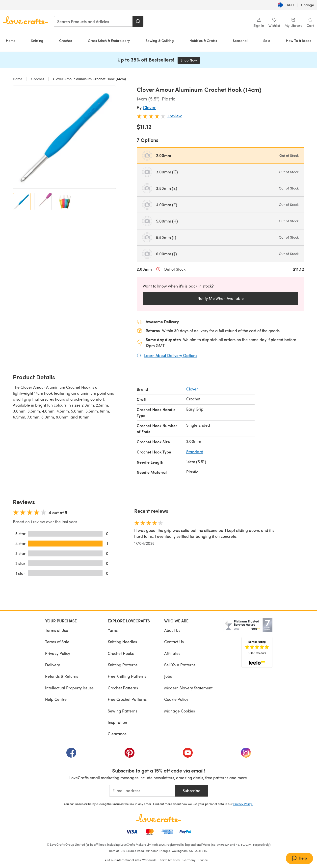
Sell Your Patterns (180, 665)
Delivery (53, 665)
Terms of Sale (57, 642)
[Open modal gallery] (64, 137)
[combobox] (93, 21)
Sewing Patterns (122, 711)
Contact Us (174, 642)
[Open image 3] (65, 202)
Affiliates (172, 653)
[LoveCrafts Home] (158, 818)
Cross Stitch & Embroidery (109, 41)
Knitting (37, 41)
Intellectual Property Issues (69, 688)
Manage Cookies (180, 711)
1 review (175, 116)
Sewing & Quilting (160, 41)
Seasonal (240, 41)
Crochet (66, 41)
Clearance (117, 734)
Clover (149, 107)
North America (170, 860)
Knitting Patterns (123, 665)
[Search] (138, 21)
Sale (267, 41)
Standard (195, 452)
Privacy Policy (58, 653)
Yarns (113, 630)
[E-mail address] (142, 791)
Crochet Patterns (123, 688)
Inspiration (117, 722)
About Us (172, 630)
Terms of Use (57, 630)
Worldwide (149, 860)
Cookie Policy (176, 699)
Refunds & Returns (62, 676)
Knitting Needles (122, 642)
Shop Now (190, 60)
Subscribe (191, 790)
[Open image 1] (22, 202)
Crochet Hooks (121, 653)
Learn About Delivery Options (171, 355)
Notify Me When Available (221, 298)
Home (11, 41)
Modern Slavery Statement (188, 688)
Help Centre (56, 699)
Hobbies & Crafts (203, 41)
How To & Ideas (299, 41)
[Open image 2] (43, 202)
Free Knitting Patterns (127, 676)
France (203, 860)
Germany (189, 860)
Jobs (168, 676)
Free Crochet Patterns (127, 699)
